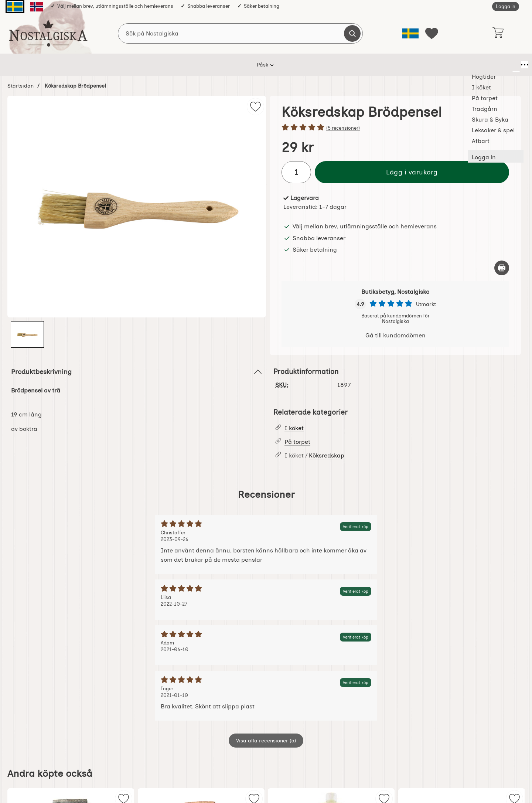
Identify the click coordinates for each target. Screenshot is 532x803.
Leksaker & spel (345, 65)
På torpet (214, 65)
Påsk (114, 65)
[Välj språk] (410, 33)
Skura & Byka (295, 65)
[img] (255, 107)
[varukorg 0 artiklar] (498, 33)
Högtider (145, 65)
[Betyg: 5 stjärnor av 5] (395, 128)
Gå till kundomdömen (395, 335)
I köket (180, 65)
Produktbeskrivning (137, 372)
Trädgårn (252, 65)
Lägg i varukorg (412, 172)
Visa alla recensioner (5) (266, 741)
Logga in (506, 6)
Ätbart (387, 65)
